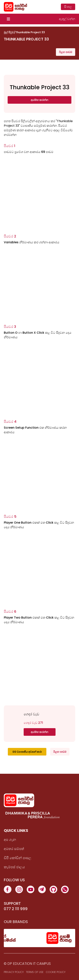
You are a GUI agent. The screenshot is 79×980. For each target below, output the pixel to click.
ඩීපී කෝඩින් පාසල (18, 858)
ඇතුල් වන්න (67, 19)
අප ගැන (10, 840)
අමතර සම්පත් (14, 849)
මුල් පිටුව (9, 32)
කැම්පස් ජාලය (14, 867)
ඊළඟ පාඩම (66, 52)
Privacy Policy (14, 972)
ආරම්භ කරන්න (39, 100)
